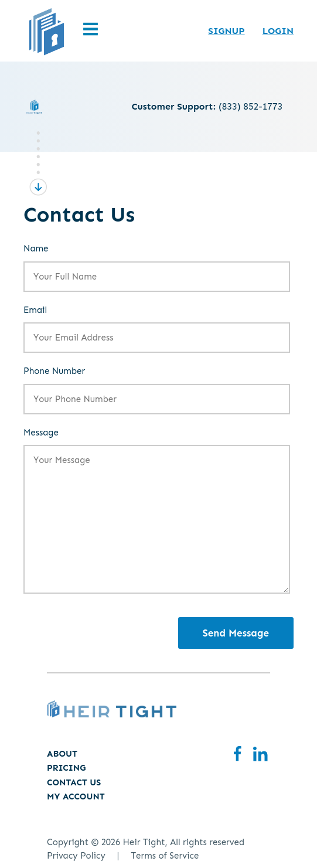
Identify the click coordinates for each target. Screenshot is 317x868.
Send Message (236, 633)
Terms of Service (165, 856)
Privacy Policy (76, 856)
